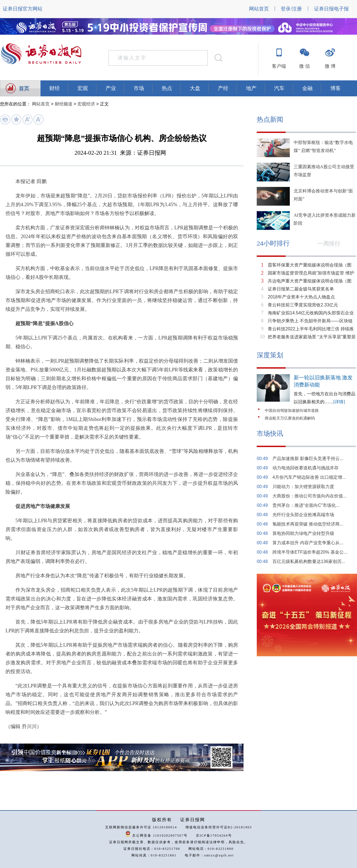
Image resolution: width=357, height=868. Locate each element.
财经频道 (64, 104)
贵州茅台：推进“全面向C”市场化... (306, 505)
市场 (139, 88)
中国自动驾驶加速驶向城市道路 (292, 411)
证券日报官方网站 (23, 9)
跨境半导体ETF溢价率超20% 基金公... (310, 552)
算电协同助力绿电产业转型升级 (303, 533)
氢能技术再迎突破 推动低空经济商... (308, 524)
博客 (336, 88)
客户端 (279, 66)
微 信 (304, 66)
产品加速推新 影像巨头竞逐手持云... (308, 459)
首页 (24, 89)
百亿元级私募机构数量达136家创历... (309, 561)
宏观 (83, 88)
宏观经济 (86, 104)
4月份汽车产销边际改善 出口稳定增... (309, 477)
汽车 (279, 88)
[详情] (339, 402)
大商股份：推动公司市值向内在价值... (309, 496)
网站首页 (259, 9)
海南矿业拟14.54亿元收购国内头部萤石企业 (311, 313)
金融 (307, 88)
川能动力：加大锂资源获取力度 (303, 487)
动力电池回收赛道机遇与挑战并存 (305, 468)
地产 (251, 88)
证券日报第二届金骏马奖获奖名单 (301, 289)
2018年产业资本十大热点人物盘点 (301, 297)
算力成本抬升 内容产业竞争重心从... (308, 543)
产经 (223, 88)
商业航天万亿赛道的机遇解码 (290, 418)
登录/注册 (291, 9)
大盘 (195, 88)
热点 (167, 88)
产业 (111, 88)
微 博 (330, 66)
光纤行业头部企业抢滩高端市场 (303, 515)
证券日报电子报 (331, 9)
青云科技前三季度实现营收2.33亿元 (303, 305)
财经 (55, 88)
